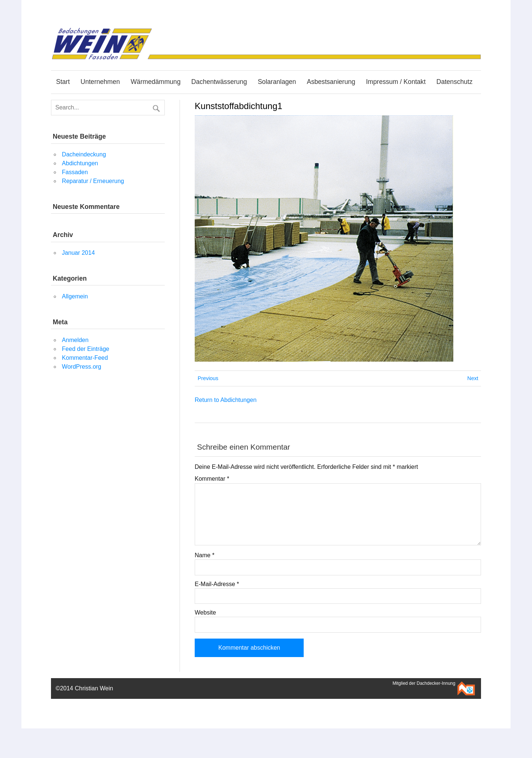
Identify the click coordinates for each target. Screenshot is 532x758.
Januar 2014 (79, 253)
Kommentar (212, 479)
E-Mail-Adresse (217, 584)
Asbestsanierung (331, 82)
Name (204, 555)
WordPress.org (82, 367)
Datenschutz (454, 82)
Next (473, 378)
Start (63, 82)
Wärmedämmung (156, 82)
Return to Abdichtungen (226, 400)
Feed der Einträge (86, 349)
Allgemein (75, 296)
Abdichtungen (80, 163)
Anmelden (75, 340)
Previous (208, 378)
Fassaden (75, 172)
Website (205, 613)
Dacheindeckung (84, 154)
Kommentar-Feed (85, 358)
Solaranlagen (277, 82)
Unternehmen (100, 82)
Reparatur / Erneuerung (93, 181)
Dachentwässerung (219, 82)
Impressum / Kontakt (396, 82)
